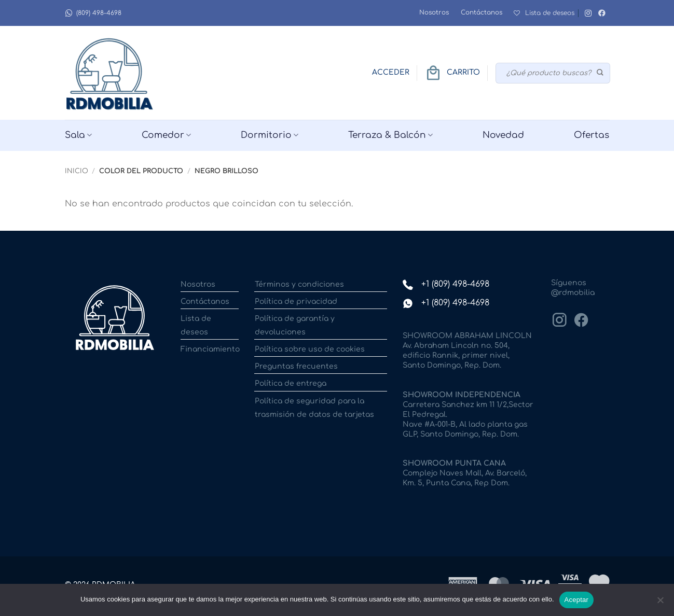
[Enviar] (600, 73)
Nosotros (434, 12)
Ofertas (592, 135)
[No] (660, 603)
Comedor (166, 135)
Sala (78, 135)
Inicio (77, 171)
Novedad (503, 135)
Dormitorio (270, 135)
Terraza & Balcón (390, 135)
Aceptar (577, 600)
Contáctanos (482, 12)
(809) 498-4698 (93, 13)
